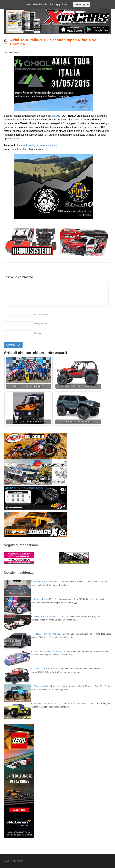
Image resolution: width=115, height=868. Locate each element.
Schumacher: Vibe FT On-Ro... (48, 651)
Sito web (38, 333)
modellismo (77, 120)
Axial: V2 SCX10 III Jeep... (46, 669)
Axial (21, 53)
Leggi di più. (61, 4)
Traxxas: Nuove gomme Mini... (48, 634)
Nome (41, 315)
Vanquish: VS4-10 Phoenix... (47, 686)
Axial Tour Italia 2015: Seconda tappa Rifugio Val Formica (54, 42)
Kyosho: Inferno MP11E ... (46, 599)
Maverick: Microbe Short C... (47, 703)
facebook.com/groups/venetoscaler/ (37, 145)
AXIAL (56, 116)
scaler (27, 53)
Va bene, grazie (82, 5)
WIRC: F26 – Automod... (45, 616)
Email (41, 324)
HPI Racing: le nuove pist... (47, 582)
